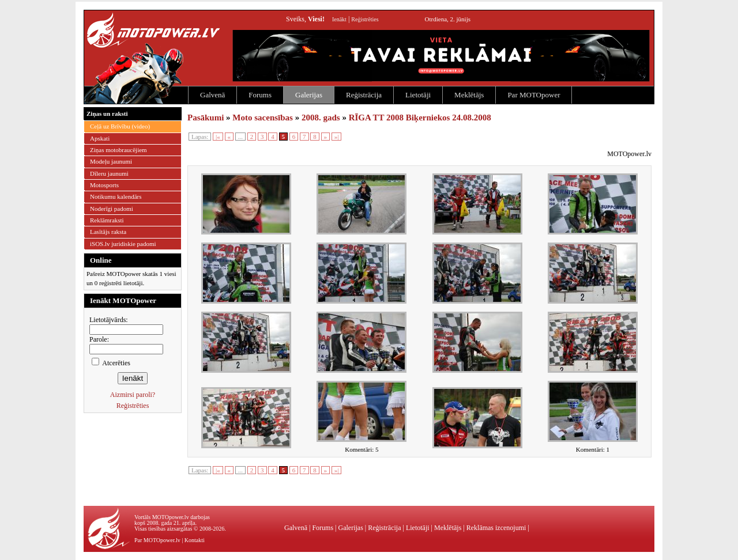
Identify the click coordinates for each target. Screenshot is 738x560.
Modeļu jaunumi (111, 161)
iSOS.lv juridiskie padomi (123, 244)
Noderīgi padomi (112, 209)
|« (218, 137)
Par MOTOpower (534, 95)
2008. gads (321, 118)
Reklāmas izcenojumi (496, 528)
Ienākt (339, 19)
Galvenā (212, 95)
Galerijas (309, 95)
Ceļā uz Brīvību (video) (120, 126)
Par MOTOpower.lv (157, 540)
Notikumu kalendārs (116, 196)
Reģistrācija (364, 95)
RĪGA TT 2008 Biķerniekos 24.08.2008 (420, 118)
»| (337, 137)
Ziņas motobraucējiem (118, 150)
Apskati (100, 138)
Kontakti (195, 540)
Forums (260, 95)
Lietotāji (418, 95)
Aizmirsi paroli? (133, 395)
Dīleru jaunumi (109, 173)
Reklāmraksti (107, 220)
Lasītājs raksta (108, 232)
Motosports (104, 185)
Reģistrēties (365, 19)
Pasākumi (206, 118)
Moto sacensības (263, 118)
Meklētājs (469, 95)
